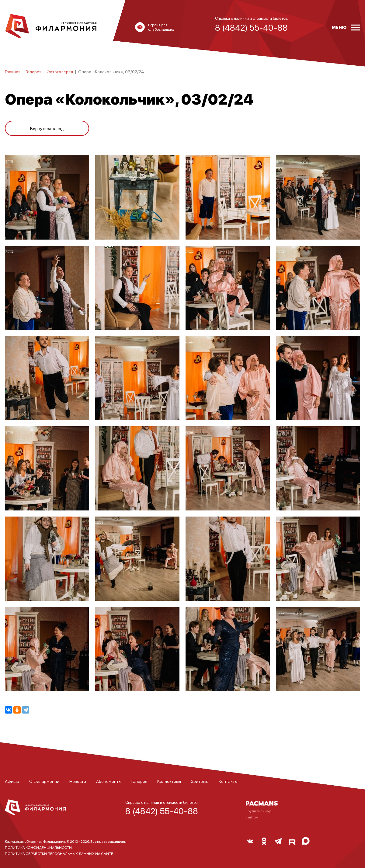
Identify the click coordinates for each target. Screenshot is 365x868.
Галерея (33, 71)
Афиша (12, 781)
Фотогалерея (60, 71)
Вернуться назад (47, 128)
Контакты (228, 781)
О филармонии (44, 781)
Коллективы (169, 781)
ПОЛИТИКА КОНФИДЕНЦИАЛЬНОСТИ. (39, 847)
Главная (13, 71)
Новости (78, 781)
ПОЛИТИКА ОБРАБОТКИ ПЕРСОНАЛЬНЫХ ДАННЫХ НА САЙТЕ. (59, 854)
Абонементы (109, 781)
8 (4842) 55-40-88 (162, 811)
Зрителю (200, 781)
